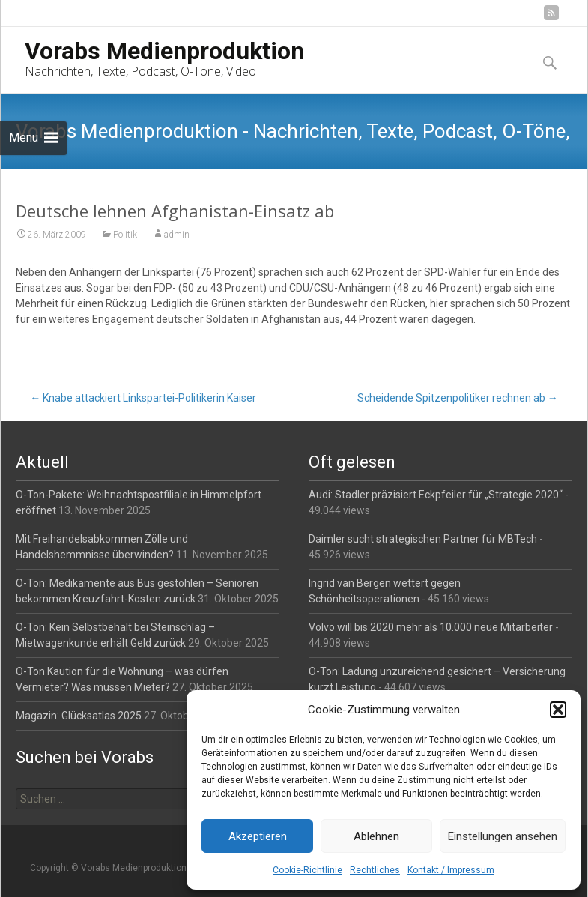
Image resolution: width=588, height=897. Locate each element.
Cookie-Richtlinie (307, 870)
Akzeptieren (258, 836)
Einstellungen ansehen (503, 836)
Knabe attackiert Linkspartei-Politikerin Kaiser (143, 398)
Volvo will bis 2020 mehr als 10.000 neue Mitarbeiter (431, 627)
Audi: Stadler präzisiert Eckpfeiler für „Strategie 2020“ (436, 495)
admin (177, 235)
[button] (558, 710)
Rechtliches (375, 870)
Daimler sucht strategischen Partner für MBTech (423, 539)
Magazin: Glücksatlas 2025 (79, 716)
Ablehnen (376, 836)
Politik (125, 235)
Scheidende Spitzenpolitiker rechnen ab (458, 398)
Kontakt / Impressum (451, 870)
